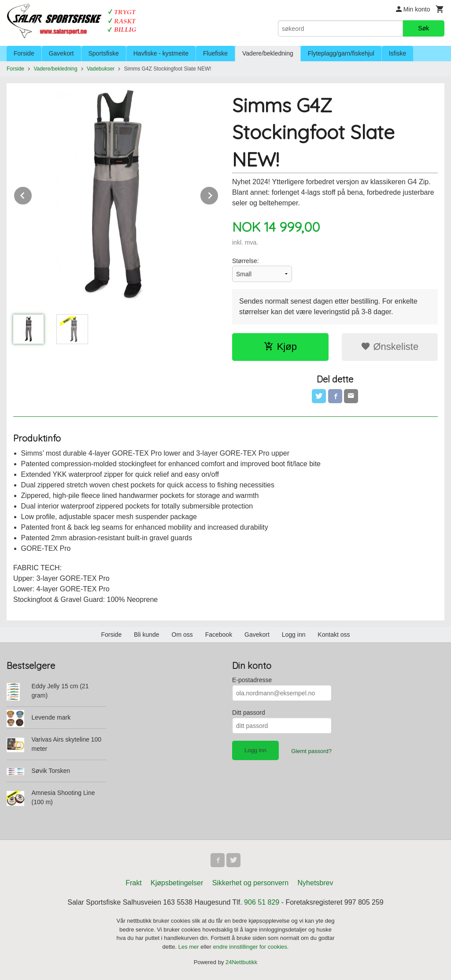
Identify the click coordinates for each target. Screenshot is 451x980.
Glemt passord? (311, 751)
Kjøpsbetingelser (177, 883)
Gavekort (61, 53)
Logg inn (294, 635)
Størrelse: (246, 261)
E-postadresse (252, 680)
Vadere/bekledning (268, 53)
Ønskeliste (390, 347)
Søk (423, 28)
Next (218, 194)
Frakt (133, 883)
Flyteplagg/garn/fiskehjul (341, 53)
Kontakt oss (334, 635)
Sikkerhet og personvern (250, 883)
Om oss (182, 635)
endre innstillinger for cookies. (251, 947)
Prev (32, 194)
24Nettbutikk (241, 962)
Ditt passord (249, 713)
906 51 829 (262, 902)
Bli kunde (147, 635)
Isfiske (398, 53)
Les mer (190, 947)
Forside (24, 53)
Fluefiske (215, 53)
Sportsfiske (104, 53)
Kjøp (280, 347)
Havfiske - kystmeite (161, 53)
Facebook (219, 635)
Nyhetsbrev (316, 883)
